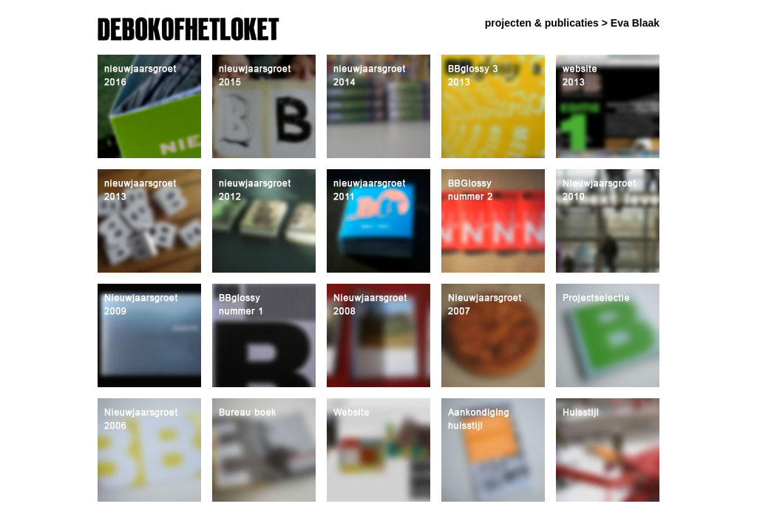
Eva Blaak (635, 23)
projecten (508, 23)
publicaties (572, 23)
